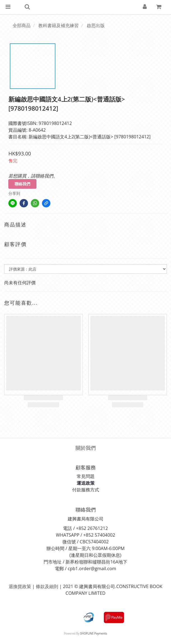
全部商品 (22, 25)
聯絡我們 (22, 184)
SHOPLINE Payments (93, 633)
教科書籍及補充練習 (58, 25)
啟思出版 (96, 25)
